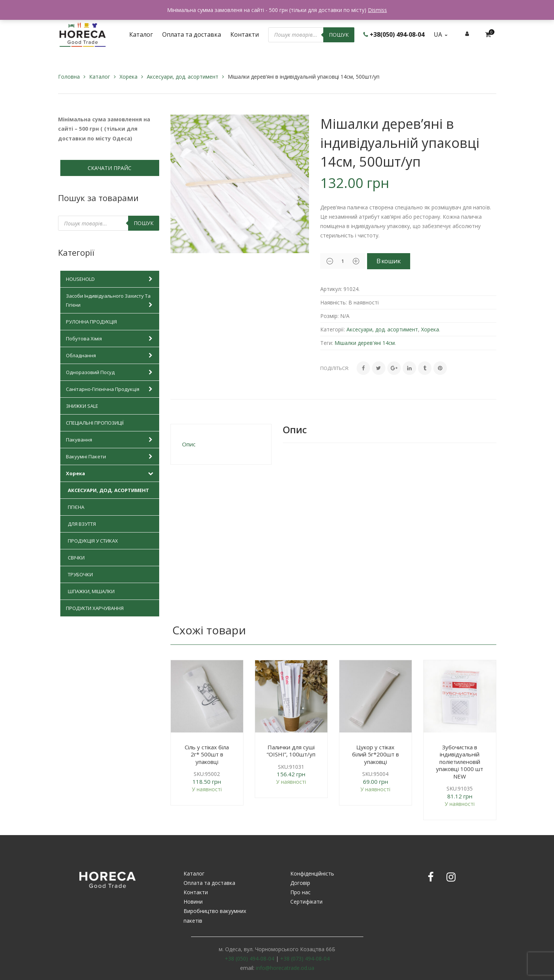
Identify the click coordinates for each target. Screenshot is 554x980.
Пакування (111, 440)
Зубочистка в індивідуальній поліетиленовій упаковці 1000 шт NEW (460, 762)
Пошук (339, 35)
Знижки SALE (82, 406)
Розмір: (329, 316)
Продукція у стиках (93, 541)
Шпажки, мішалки (91, 591)
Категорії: (333, 329)
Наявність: (334, 302)
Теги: (327, 343)
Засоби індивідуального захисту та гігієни (111, 301)
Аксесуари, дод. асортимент (183, 77)
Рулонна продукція (91, 322)
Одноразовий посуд (111, 372)
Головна (69, 77)
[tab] (221, 444)
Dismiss (377, 10)
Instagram (451, 877)
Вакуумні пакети (111, 456)
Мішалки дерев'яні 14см (365, 343)
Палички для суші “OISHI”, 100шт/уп (291, 751)
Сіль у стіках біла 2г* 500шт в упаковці (207, 754)
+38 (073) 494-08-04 (305, 958)
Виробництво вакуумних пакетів (215, 916)
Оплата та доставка (209, 883)
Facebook (431, 877)
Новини (193, 902)
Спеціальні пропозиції (95, 423)
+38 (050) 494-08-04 (249, 958)
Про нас (300, 892)
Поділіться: (335, 368)
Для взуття (82, 524)
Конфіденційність (312, 873)
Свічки (76, 558)
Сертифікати (306, 902)
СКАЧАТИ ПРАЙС (110, 168)
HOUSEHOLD (111, 279)
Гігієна (76, 507)
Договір (300, 883)
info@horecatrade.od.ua (285, 968)
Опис (189, 444)
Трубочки (80, 574)
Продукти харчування (95, 608)
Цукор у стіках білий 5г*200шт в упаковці (376, 754)
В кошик (399, 261)
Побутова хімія (111, 339)
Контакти (196, 892)
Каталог (100, 77)
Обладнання (111, 355)
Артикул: (331, 289)
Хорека (128, 77)
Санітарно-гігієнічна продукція (111, 389)
